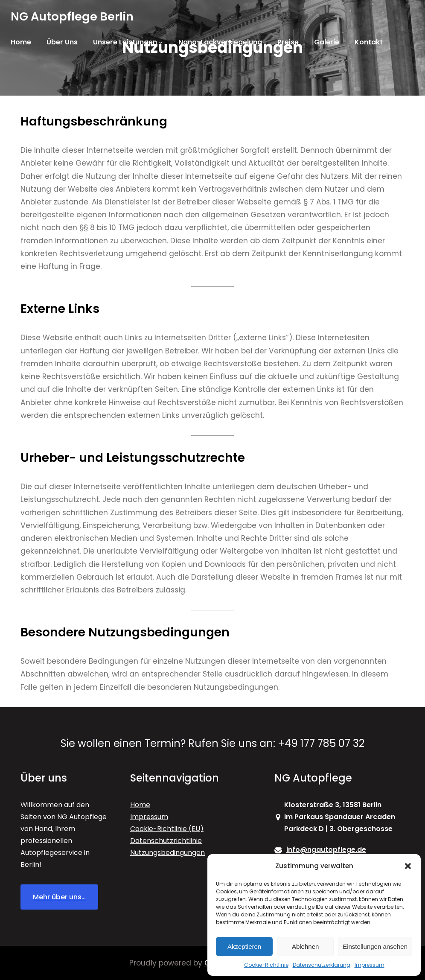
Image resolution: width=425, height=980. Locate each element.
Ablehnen (305, 946)
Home (140, 805)
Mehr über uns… (59, 897)
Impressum (370, 965)
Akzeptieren (244, 946)
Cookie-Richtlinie (266, 965)
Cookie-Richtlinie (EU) (167, 829)
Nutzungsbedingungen (167, 853)
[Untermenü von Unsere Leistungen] (161, 42)
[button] (408, 866)
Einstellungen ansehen (375, 946)
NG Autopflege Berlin (72, 16)
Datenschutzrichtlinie (166, 841)
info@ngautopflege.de (326, 850)
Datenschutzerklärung (322, 965)
